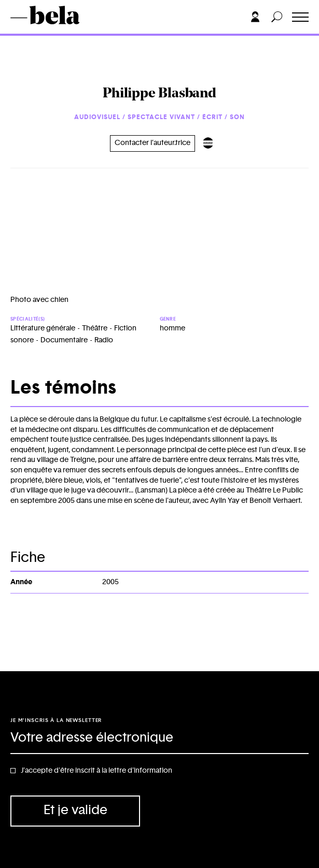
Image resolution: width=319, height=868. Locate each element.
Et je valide (75, 810)
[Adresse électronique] (159, 739)
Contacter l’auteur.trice (152, 143)
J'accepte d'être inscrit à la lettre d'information (96, 771)
